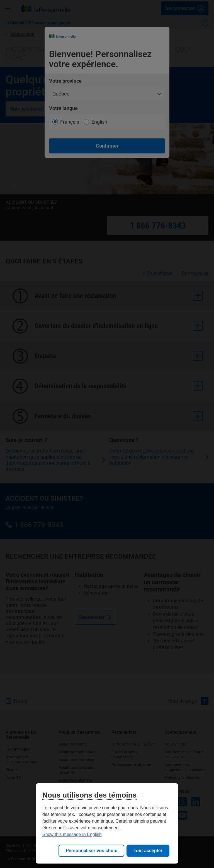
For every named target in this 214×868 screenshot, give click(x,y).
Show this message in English (72, 834)
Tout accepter (148, 851)
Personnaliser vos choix (91, 851)
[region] (107, 823)
